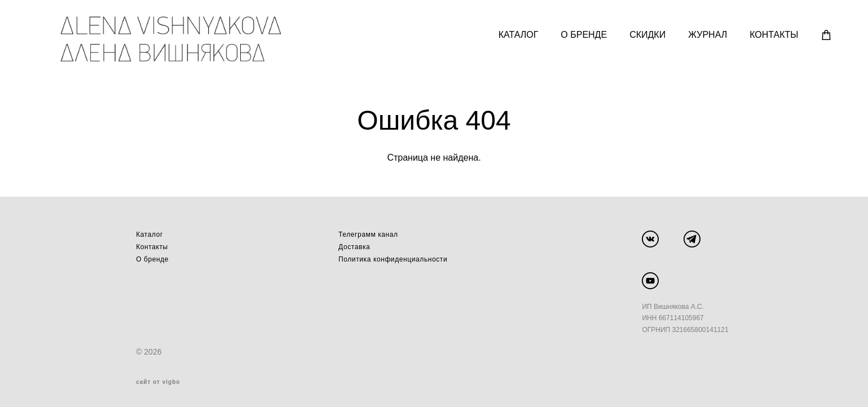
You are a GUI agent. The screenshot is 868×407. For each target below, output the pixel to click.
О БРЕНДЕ (580, 34)
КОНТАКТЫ (770, 34)
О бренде (152, 258)
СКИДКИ (644, 34)
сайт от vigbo (158, 381)
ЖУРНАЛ (704, 34)
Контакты (152, 245)
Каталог (149, 233)
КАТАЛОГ (515, 34)
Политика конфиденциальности (393, 258)
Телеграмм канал (368, 233)
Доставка (354, 245)
